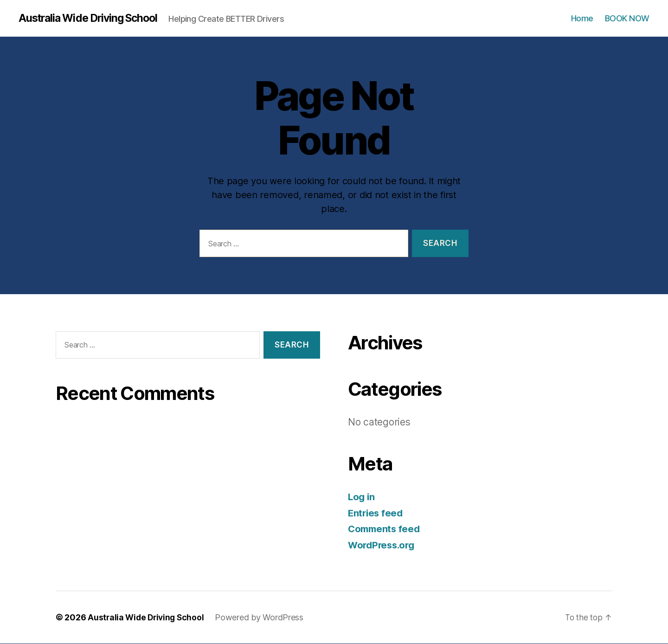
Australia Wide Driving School (92, 19)
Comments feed (385, 529)
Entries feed (376, 513)
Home (582, 18)
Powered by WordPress (263, 618)
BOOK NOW (627, 18)
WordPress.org (383, 545)
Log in (362, 497)
